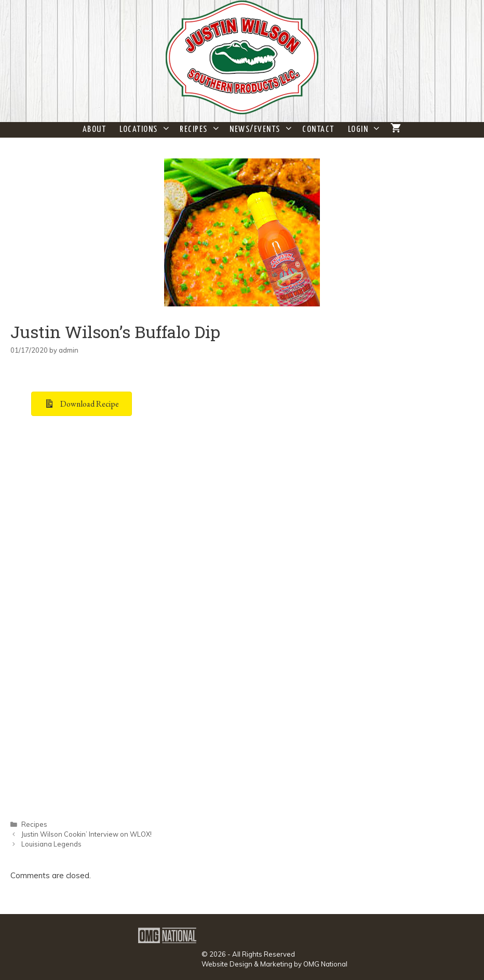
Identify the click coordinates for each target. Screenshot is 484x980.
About (95, 130)
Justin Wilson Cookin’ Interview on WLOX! (86, 834)
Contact (318, 130)
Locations (146, 130)
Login (366, 130)
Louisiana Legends (51, 844)
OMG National (325, 964)
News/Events (263, 130)
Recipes (201, 130)
